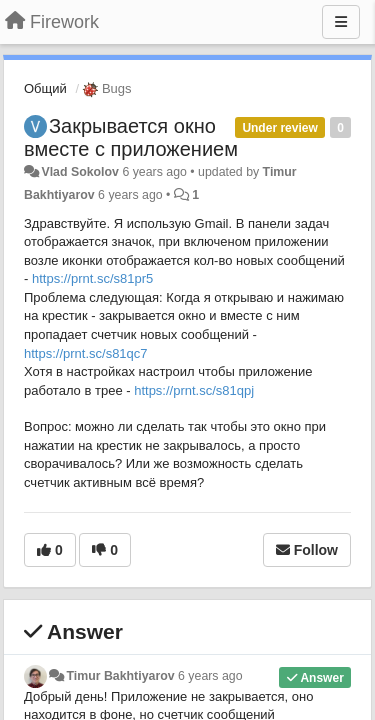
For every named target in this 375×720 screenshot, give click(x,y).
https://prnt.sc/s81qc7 (86, 353)
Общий (45, 88)
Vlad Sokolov (80, 172)
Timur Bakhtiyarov (120, 676)
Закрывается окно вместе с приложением (131, 137)
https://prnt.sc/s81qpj (194, 390)
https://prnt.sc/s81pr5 (92, 278)
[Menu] (341, 22)
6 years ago (210, 676)
